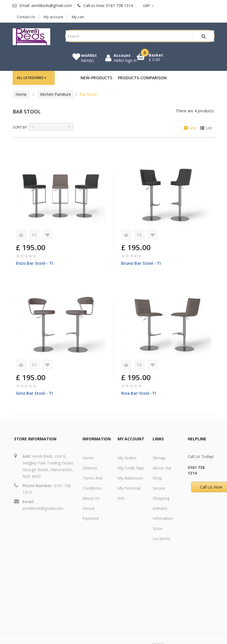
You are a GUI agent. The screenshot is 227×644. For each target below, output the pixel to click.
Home (21, 94)
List (206, 128)
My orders (127, 458)
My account (53, 17)
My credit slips (131, 468)
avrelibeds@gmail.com (43, 509)
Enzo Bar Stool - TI (35, 263)
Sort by (20, 127)
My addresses (130, 478)
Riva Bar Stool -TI (139, 393)
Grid (190, 128)
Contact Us (26, 17)
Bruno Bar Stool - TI (141, 263)
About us (91, 498)
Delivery (90, 468)
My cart (78, 17)
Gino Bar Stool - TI (35, 393)
